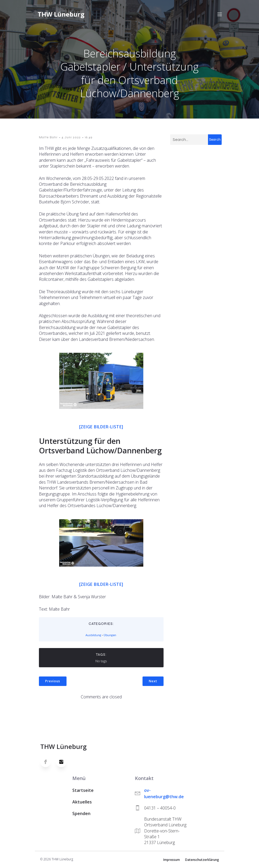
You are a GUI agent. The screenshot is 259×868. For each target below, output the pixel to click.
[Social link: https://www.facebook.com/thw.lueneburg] (48, 762)
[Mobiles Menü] (220, 14)
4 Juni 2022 (71, 138)
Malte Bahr (48, 138)
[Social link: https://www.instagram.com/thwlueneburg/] (64, 762)
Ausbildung (93, 636)
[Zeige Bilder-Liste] (101, 427)
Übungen (110, 636)
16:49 (88, 138)
